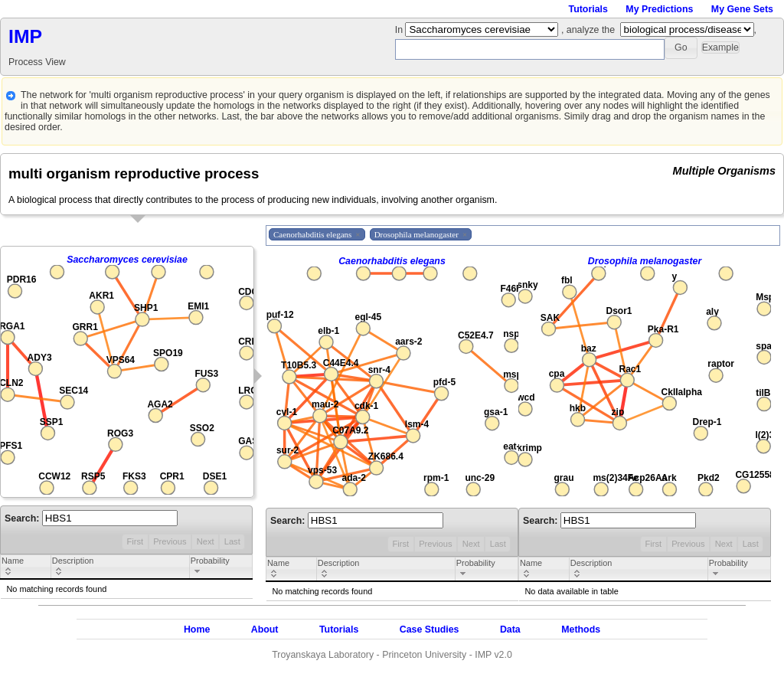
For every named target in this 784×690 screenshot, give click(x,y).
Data (510, 630)
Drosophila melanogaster (645, 261)
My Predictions (659, 9)
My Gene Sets (742, 9)
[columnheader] (26, 567)
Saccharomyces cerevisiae (127, 260)
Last (232, 541)
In (400, 30)
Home (197, 630)
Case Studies (430, 630)
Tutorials (588, 9)
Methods (581, 630)
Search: (91, 518)
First (135, 541)
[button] (681, 48)
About (265, 630)
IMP (25, 36)
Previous (170, 541)
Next (206, 541)
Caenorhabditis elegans (392, 261)
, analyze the (588, 30)
